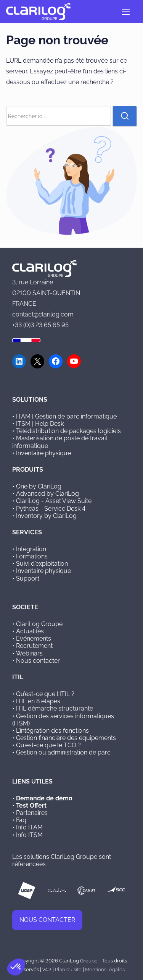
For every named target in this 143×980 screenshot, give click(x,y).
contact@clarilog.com (43, 314)
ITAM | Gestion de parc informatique (66, 416)
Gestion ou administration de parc (63, 752)
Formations (32, 556)
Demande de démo (44, 798)
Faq (21, 820)
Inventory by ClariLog (46, 516)
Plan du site (68, 969)
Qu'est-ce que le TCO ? (48, 745)
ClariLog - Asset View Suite (54, 501)
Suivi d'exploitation (42, 564)
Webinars (29, 653)
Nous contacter (38, 661)
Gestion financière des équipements (66, 738)
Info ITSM (29, 835)
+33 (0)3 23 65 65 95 (40, 325)
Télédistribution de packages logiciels (68, 431)
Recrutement (34, 646)
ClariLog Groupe (39, 624)
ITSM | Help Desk (40, 424)
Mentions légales (105, 969)
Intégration (31, 549)
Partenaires (32, 813)
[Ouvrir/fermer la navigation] (126, 12)
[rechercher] (125, 116)
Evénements (34, 638)
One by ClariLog (39, 486)
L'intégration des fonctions (52, 731)
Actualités (30, 631)
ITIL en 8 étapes (38, 701)
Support (28, 578)
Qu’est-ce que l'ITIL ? (45, 694)
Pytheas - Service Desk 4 (51, 509)
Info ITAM (29, 827)
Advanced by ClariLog (47, 494)
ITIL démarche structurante (55, 708)
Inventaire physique (43, 453)
